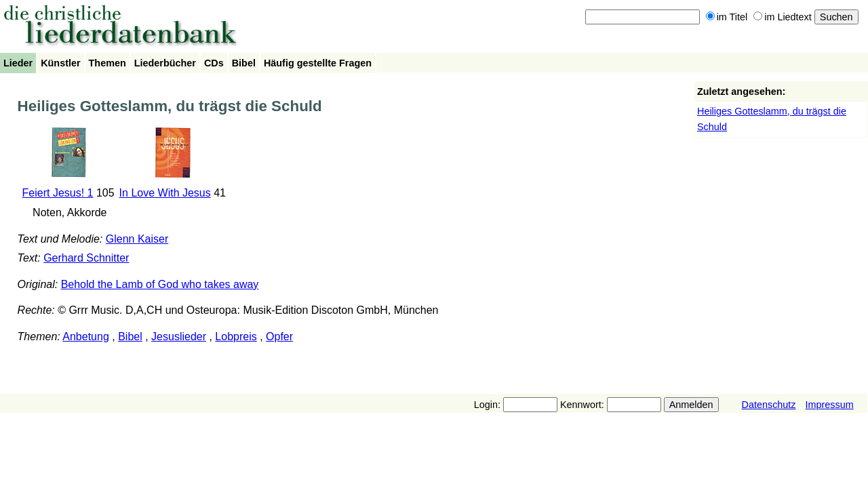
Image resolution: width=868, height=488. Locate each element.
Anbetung (86, 337)
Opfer (279, 337)
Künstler (60, 63)
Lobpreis (236, 337)
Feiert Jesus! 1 (58, 193)
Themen (107, 63)
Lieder (18, 63)
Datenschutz (769, 405)
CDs (214, 63)
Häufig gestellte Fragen (318, 63)
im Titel (727, 17)
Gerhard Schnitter (86, 258)
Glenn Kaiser (137, 239)
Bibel (244, 63)
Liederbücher (165, 63)
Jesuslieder (179, 337)
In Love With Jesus (165, 193)
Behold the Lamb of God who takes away (160, 284)
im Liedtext (783, 17)
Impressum (830, 405)
